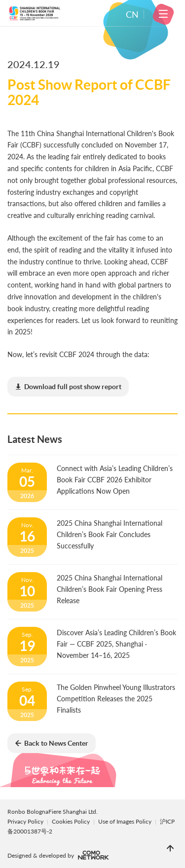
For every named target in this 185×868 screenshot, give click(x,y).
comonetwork (93, 855)
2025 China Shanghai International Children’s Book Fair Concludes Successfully (110, 534)
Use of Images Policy (126, 821)
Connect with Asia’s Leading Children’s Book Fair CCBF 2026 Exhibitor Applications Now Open (115, 480)
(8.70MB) (68, 387)
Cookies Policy (72, 821)
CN (132, 14)
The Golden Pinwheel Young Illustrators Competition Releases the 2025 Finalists (116, 699)
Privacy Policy (25, 821)
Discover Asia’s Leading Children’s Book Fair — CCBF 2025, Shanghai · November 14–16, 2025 (116, 644)
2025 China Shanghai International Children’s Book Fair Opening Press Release (110, 589)
